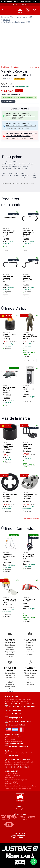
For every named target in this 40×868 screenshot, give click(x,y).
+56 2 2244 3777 (21, 4)
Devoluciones (10, 778)
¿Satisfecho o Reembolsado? (15, 741)
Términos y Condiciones (13, 776)
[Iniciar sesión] (28, 10)
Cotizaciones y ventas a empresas (16, 780)
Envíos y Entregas (11, 739)
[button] (20, 116)
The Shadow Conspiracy (10, 67)
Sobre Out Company (12, 773)
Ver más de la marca (31, 518)
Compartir (35, 67)
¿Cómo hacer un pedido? (13, 737)
